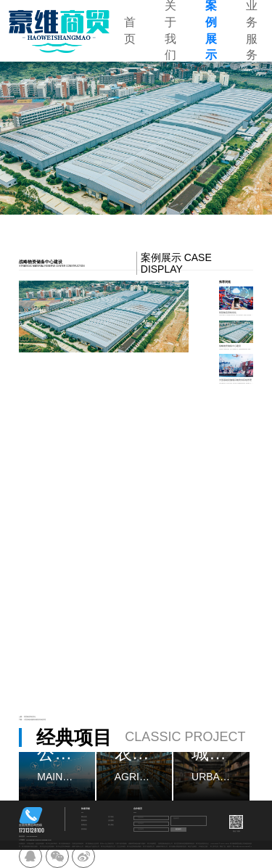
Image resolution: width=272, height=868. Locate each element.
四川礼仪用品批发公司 (108, 847)
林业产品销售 (192, 847)
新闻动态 (84, 825)
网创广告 (223, 847)
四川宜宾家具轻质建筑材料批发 (184, 844)
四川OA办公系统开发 (107, 844)
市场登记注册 (203, 847)
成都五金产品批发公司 (92, 847)
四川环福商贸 (152, 844)
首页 (130, 30)
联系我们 (84, 829)
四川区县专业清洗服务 (47, 847)
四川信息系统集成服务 (134, 847)
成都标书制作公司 (162, 847)
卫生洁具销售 (121, 847)
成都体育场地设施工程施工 (137, 844)
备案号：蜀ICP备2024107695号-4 (239, 847)
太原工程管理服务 (121, 844)
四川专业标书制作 (51, 844)
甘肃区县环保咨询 (78, 844)
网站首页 (84, 817)
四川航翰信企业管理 (92, 844)
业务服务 (111, 821)
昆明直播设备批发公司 (165, 844)
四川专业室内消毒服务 (63, 847)
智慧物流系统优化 (30, 717)
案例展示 (84, 821)
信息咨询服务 (40, 844)
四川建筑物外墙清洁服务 (30, 847)
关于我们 (111, 817)
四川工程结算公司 (149, 847)
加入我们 (111, 825)
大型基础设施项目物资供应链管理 (35, 720)
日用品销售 (30, 844)
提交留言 (178, 829)
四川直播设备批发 (65, 844)
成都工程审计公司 (78, 847)
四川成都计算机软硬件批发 (178, 847)
